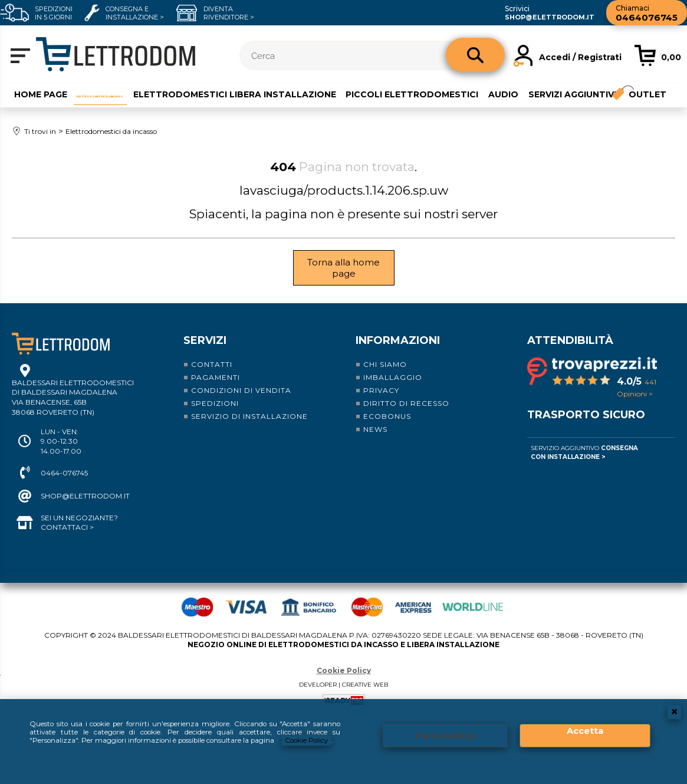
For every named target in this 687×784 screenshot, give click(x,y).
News (375, 442)
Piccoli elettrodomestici (518, 93)
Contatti (212, 377)
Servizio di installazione (249, 429)
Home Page (37, 93)
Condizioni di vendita (241, 403)
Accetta (585, 730)
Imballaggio (393, 390)
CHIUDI (674, 710)
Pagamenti (216, 390)
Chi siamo (385, 377)
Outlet (139, 111)
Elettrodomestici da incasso (151, 93)
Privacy (381, 403)
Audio (610, 93)
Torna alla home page (343, 281)
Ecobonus (387, 429)
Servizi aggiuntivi (55, 111)
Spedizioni (215, 416)
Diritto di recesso (406, 416)
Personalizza (445, 735)
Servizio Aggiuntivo (584, 465)
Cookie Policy (313, 740)
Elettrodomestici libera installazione (340, 93)
